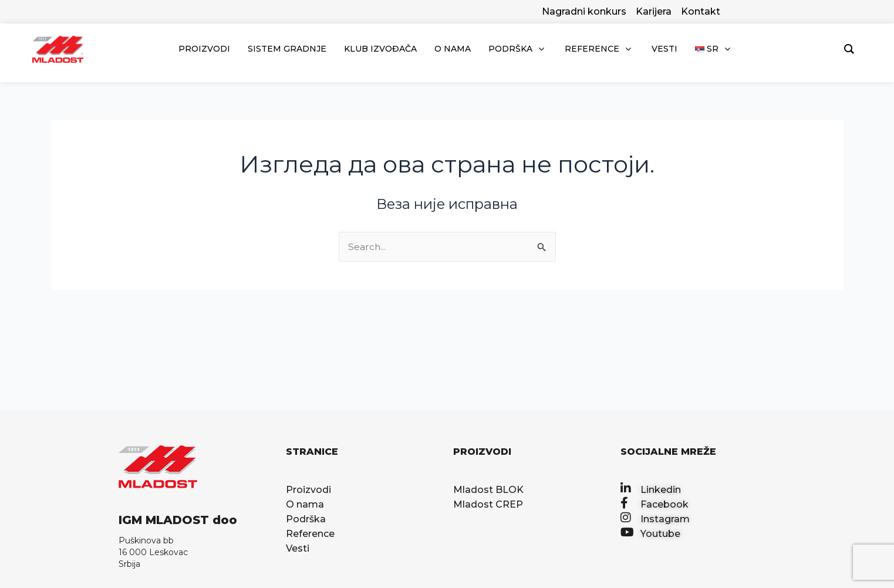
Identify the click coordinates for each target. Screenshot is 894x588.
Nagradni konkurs (584, 11)
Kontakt (701, 11)
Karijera (654, 11)
